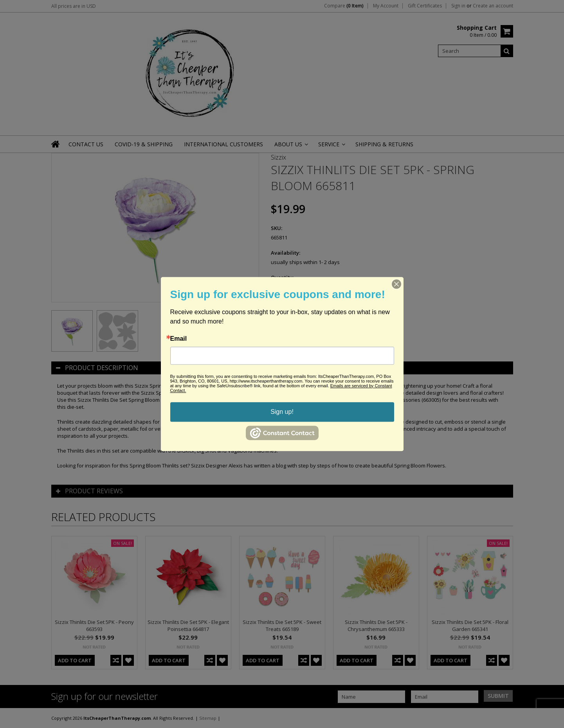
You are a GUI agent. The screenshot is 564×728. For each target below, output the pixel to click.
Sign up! (282, 412)
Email (179, 339)
